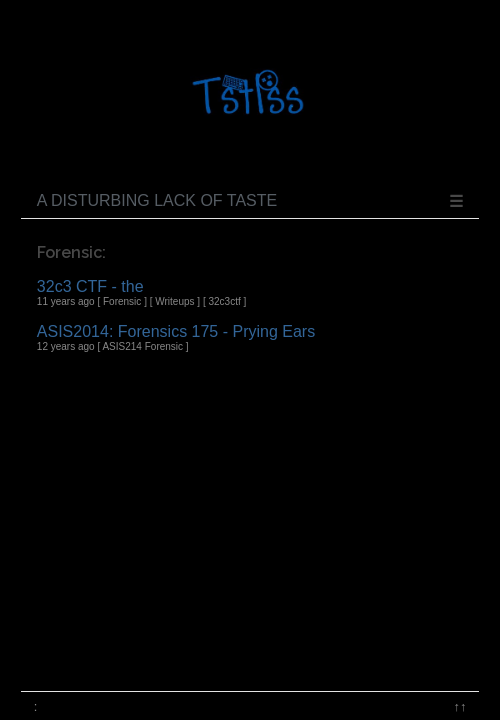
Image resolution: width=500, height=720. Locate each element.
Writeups (174, 301)
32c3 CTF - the (90, 286)
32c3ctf (224, 301)
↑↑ (460, 706)
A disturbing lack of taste (157, 200)
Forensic (122, 301)
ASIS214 (121, 346)
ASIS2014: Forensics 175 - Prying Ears (176, 331)
